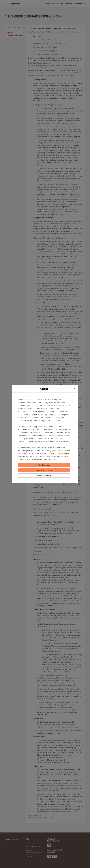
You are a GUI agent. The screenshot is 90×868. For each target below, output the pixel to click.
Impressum (47, 459)
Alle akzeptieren (44, 465)
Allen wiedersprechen (44, 470)
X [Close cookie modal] (74, 388)
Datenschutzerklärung (57, 453)
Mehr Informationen (44, 475)
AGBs (31, 459)
